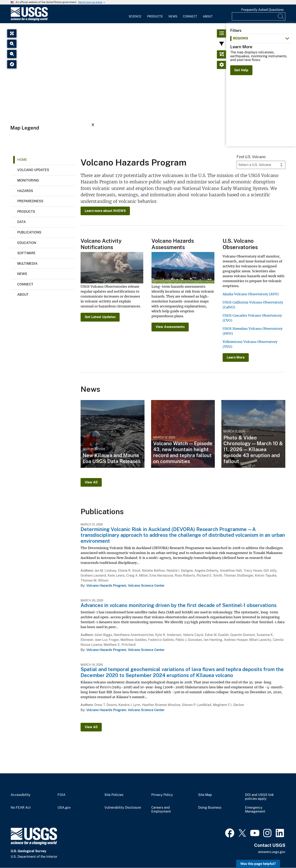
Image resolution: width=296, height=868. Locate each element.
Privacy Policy (162, 795)
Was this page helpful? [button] (258, 864)
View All (91, 482)
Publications (29, 232)
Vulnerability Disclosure (123, 808)
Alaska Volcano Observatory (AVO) (251, 294)
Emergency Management (255, 810)
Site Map (205, 795)
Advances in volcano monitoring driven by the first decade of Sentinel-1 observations (179, 605)
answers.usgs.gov (272, 852)
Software (26, 253)
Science (135, 16)
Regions (240, 38)
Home (22, 160)
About (208, 16)
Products (155, 16)
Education (27, 243)
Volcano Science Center (146, 586)
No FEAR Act (21, 808)
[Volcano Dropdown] (261, 165)
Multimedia (27, 264)
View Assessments (170, 327)
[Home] (29, 20)
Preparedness (30, 201)
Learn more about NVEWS (105, 211)
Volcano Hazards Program (106, 586)
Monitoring (28, 180)
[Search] (281, 16)
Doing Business (210, 808)
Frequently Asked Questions (262, 10)
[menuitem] (135, 14)
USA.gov (64, 808)
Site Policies (114, 795)
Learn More (236, 357)
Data (21, 222)
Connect (190, 16)
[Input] (259, 16)
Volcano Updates (33, 170)
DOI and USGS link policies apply (259, 797)
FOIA (61, 795)
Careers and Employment (161, 810)
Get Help (241, 70)
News (173, 16)
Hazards (25, 191)
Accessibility (21, 795)
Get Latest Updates (100, 317)
